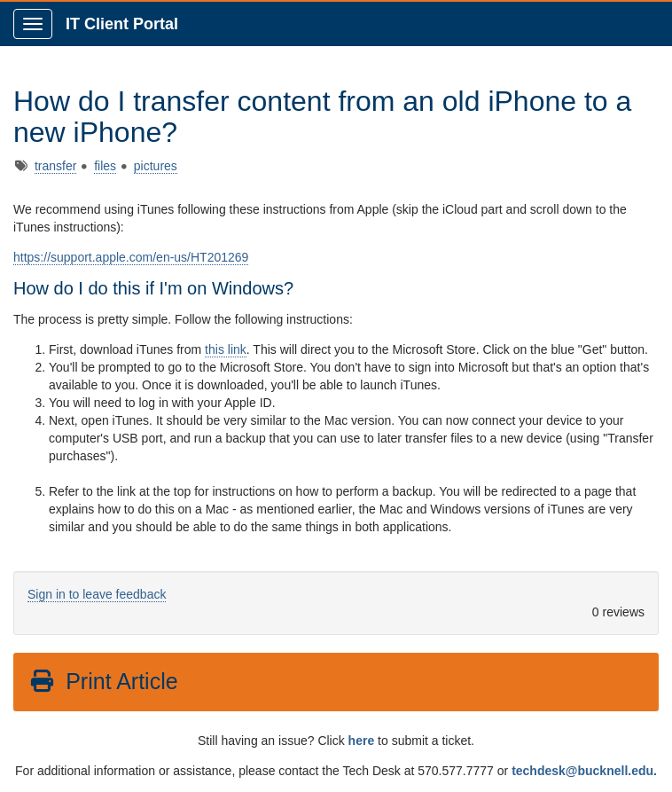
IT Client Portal (122, 24)
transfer (55, 166)
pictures (156, 166)
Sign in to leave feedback (97, 594)
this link (226, 349)
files (105, 166)
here (362, 741)
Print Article (103, 681)
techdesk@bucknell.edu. (584, 771)
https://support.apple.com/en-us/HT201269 (131, 257)
